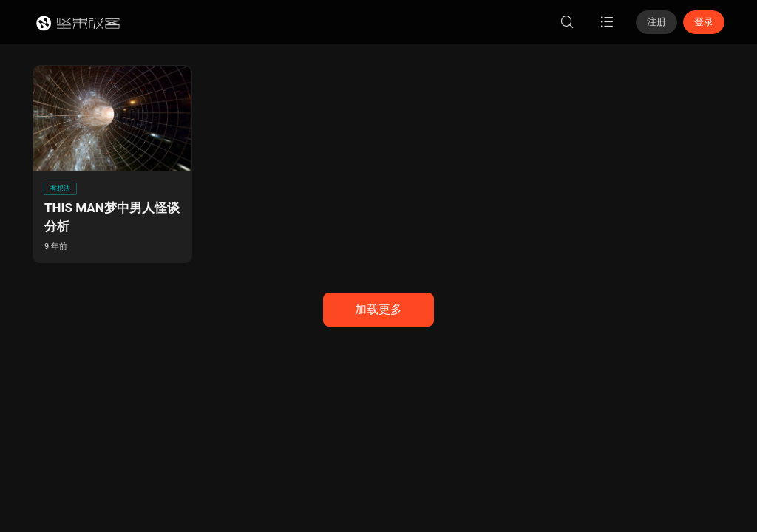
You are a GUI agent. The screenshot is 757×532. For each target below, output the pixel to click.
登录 (704, 22)
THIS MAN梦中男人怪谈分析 (112, 217)
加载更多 (378, 309)
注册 (656, 22)
